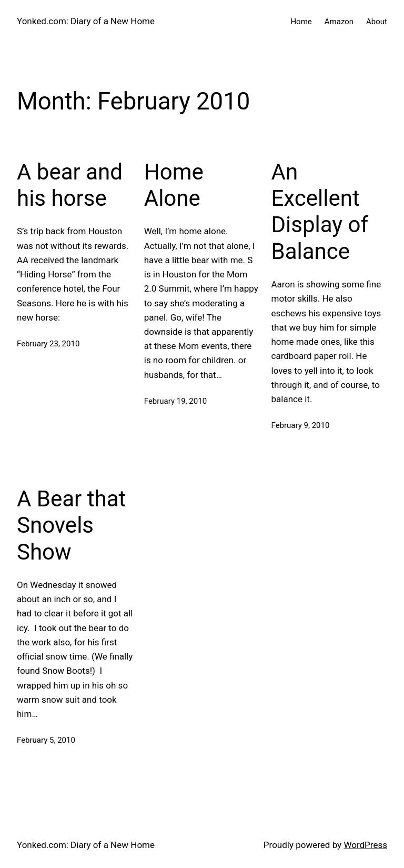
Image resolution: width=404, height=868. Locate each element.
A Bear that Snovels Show (71, 525)
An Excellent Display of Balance (320, 212)
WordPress (365, 845)
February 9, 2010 (301, 425)
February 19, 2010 (175, 401)
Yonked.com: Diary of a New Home (86, 21)
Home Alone (174, 185)
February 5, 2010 (46, 740)
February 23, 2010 (48, 344)
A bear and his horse (70, 185)
